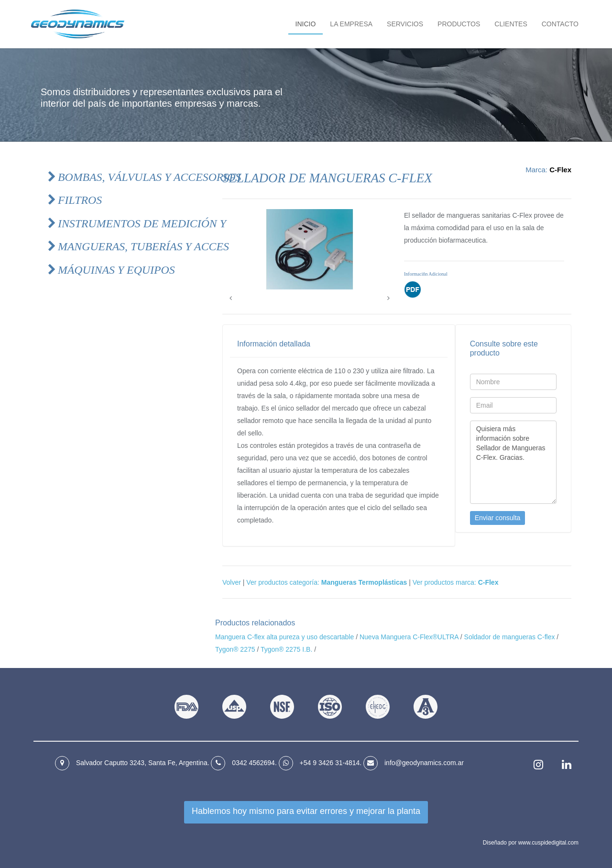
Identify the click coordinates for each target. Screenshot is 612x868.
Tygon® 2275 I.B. (286, 649)
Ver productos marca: (456, 582)
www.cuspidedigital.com (548, 843)
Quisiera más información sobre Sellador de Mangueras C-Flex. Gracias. (513, 462)
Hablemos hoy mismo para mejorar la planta (306, 811)
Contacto (560, 24)
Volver (232, 582)
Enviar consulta (498, 518)
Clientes (511, 24)
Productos (459, 24)
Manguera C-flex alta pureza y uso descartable (284, 637)
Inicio (306, 24)
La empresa (351, 24)
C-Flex (560, 170)
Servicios (405, 24)
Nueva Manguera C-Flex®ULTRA (409, 637)
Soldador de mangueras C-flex (510, 637)
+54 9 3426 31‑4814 (330, 763)
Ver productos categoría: (327, 582)
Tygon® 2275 (235, 649)
